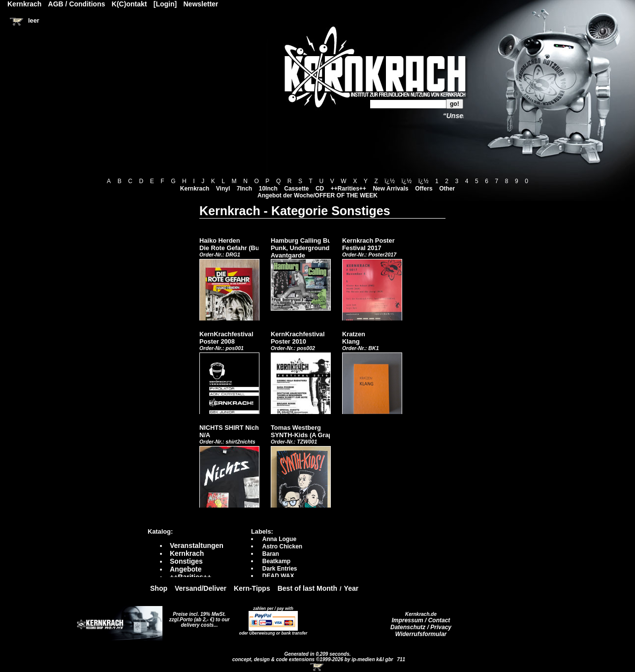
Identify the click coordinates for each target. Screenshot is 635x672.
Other (447, 189)
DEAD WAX (278, 576)
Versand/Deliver (201, 588)
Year (351, 588)
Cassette (296, 189)
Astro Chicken (282, 546)
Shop (159, 588)
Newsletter (201, 4)
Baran (271, 554)
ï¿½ (390, 181)
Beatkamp (276, 561)
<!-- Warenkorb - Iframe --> (317, 667)
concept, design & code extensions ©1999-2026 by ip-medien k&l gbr (314, 659)
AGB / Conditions (77, 4)
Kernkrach (195, 189)
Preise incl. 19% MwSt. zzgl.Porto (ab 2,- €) (198, 617)
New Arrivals (390, 189)
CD (320, 189)
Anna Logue (279, 539)
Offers (424, 189)
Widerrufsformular (421, 634)
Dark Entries (280, 569)
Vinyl (223, 189)
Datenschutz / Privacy (421, 627)
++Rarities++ (349, 189)
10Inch (268, 189)
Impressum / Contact (421, 620)
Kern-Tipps (252, 588)
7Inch (244, 189)
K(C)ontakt (129, 4)
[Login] (165, 4)
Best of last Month (307, 588)
